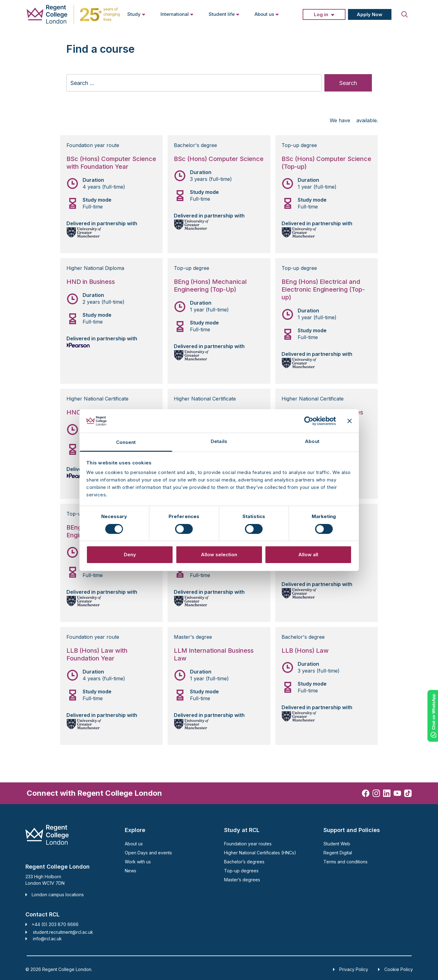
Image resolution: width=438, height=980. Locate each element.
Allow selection (219, 555)
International (177, 14)
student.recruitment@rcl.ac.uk (63, 932)
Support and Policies (352, 830)
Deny (130, 555)
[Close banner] (350, 421)
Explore (135, 830)
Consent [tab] (126, 442)
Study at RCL (242, 830)
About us (267, 14)
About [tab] (312, 441)
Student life (224, 14)
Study (136, 14)
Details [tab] (219, 441)
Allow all (308, 555)
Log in (321, 14)
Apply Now (370, 14)
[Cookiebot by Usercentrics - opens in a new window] (309, 421)
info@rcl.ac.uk (47, 939)
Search (348, 83)
